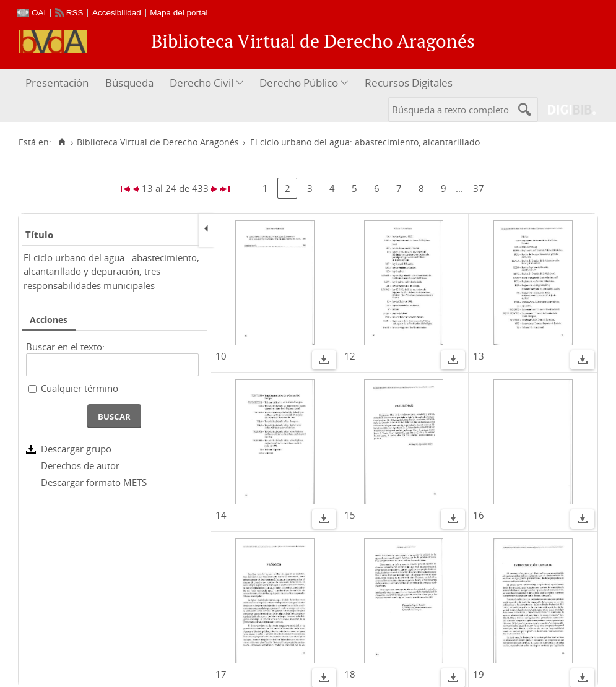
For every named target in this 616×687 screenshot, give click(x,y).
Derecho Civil (202, 83)
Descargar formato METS (94, 482)
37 (479, 188)
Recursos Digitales (409, 83)
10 (221, 356)
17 (221, 674)
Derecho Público (299, 83)
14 (221, 515)
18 (350, 674)
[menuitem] (59, 83)
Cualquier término (80, 388)
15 (350, 515)
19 (479, 674)
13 (479, 356)
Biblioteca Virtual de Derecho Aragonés (158, 142)
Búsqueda (129, 83)
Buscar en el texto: (65, 347)
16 (479, 515)
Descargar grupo (76, 449)
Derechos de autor (80, 465)
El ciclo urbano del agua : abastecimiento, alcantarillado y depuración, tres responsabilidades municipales (111, 271)
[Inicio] (62, 142)
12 (350, 356)
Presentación (57, 83)
